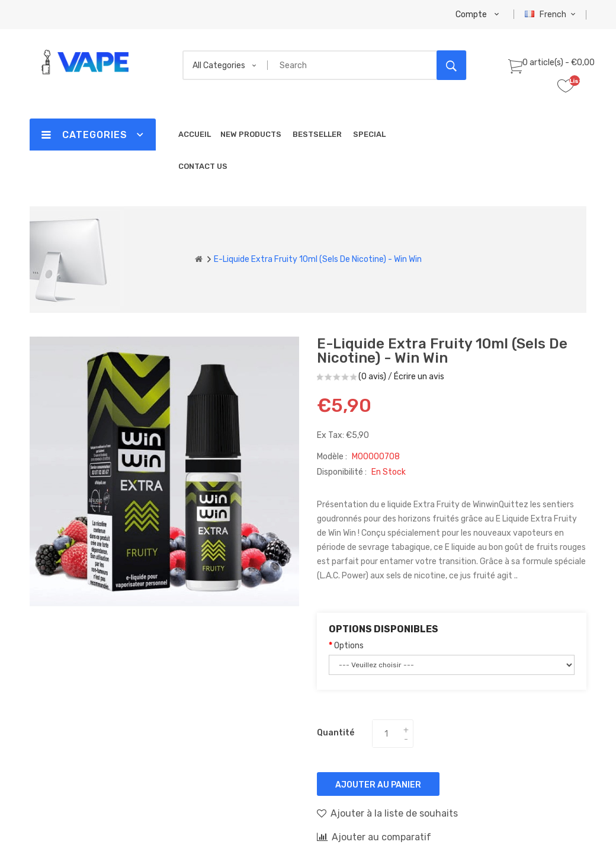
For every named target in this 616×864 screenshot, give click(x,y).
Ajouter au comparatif (374, 837)
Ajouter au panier (378, 785)
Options (349, 646)
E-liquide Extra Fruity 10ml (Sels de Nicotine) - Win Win (318, 259)
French (552, 15)
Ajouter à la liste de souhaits (387, 813)
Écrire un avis (419, 377)
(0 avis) (372, 377)
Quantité (336, 733)
